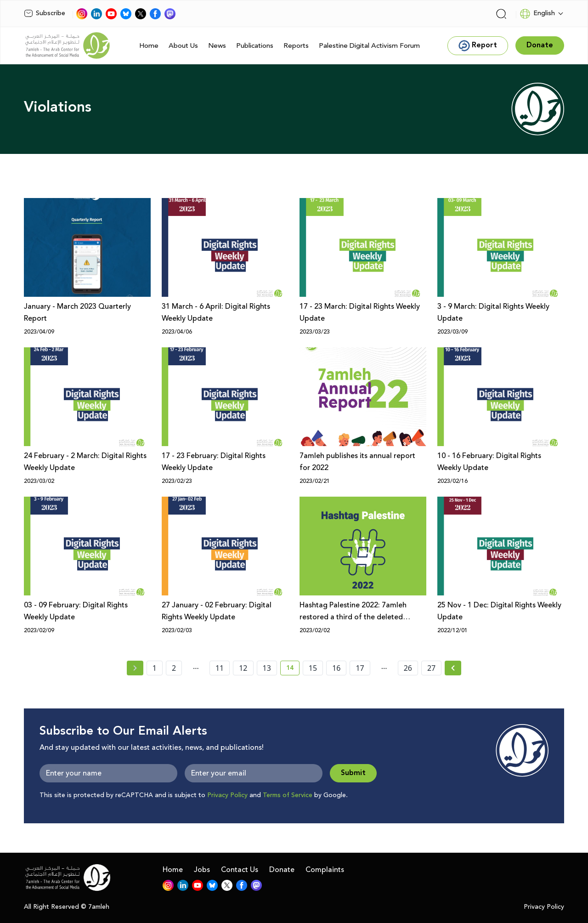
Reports (296, 46)
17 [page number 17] (360, 668)
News (217, 46)
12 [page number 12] (243, 668)
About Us (183, 46)
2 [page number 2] (174, 668)
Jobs (202, 870)
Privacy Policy (227, 795)
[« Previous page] (135, 668)
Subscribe (45, 13)
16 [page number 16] (336, 668)
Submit (353, 773)
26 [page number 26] (408, 668)
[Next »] (453, 668)
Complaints (325, 870)
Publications (255, 46)
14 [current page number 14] (293, 669)
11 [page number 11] (220, 668)
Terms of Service (288, 795)
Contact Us (240, 870)
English (537, 14)
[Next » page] (453, 668)
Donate (282, 870)
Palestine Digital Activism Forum (369, 46)
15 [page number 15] (313, 668)
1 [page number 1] (155, 668)
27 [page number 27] (431, 668)
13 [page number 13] (267, 668)
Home (149, 46)
